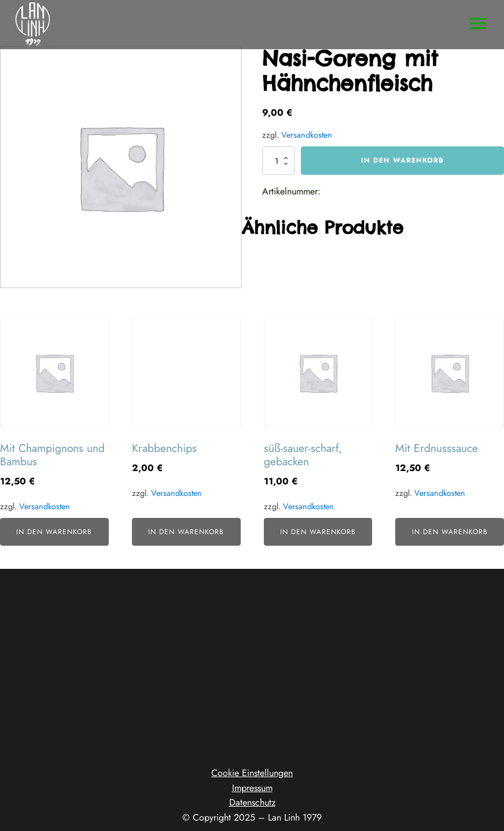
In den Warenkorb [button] (54, 532)
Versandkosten (307, 135)
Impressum (252, 788)
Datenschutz (252, 802)
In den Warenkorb (402, 160)
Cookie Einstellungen (252, 773)
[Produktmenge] (278, 160)
